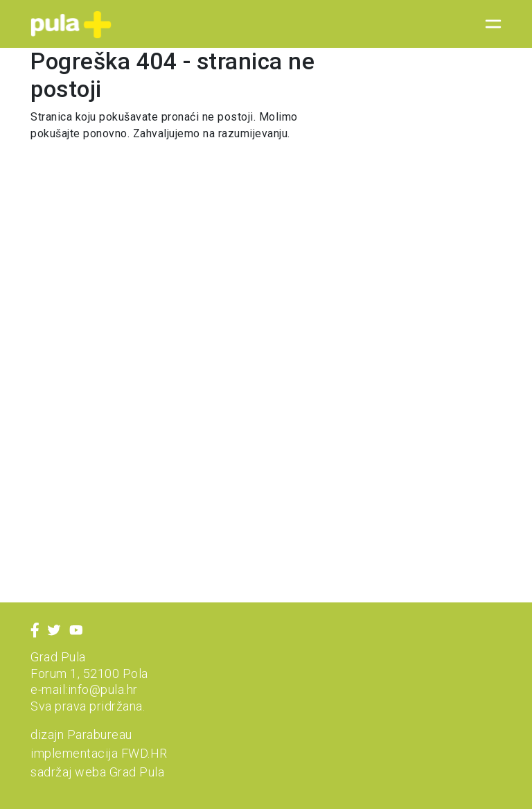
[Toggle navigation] (489, 24)
